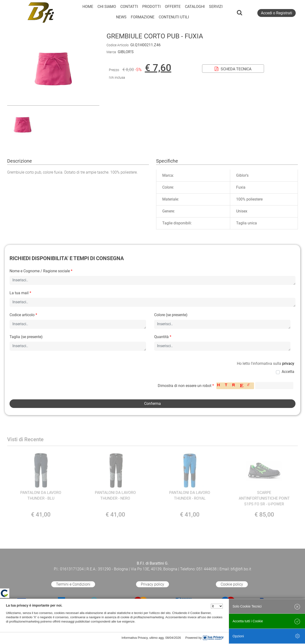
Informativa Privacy (135, 638)
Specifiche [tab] (167, 161)
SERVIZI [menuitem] (216, 7)
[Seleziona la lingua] (217, 606)
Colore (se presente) (171, 315)
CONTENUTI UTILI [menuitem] (174, 17)
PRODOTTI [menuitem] (151, 7)
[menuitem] (143, 17)
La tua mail (20, 293)
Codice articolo (23, 315)
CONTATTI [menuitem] (129, 7)
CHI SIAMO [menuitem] (107, 7)
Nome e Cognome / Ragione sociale (41, 271)
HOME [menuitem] (88, 7)
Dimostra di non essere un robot (186, 386)
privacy (288, 363)
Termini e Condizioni (73, 584)
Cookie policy (232, 584)
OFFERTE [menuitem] (173, 7)
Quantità (163, 337)
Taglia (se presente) (26, 337)
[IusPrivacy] (213, 638)
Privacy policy (152, 584)
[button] (53, 102)
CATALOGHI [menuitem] (195, 7)
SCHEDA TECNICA (233, 69)
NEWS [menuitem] (121, 17)
